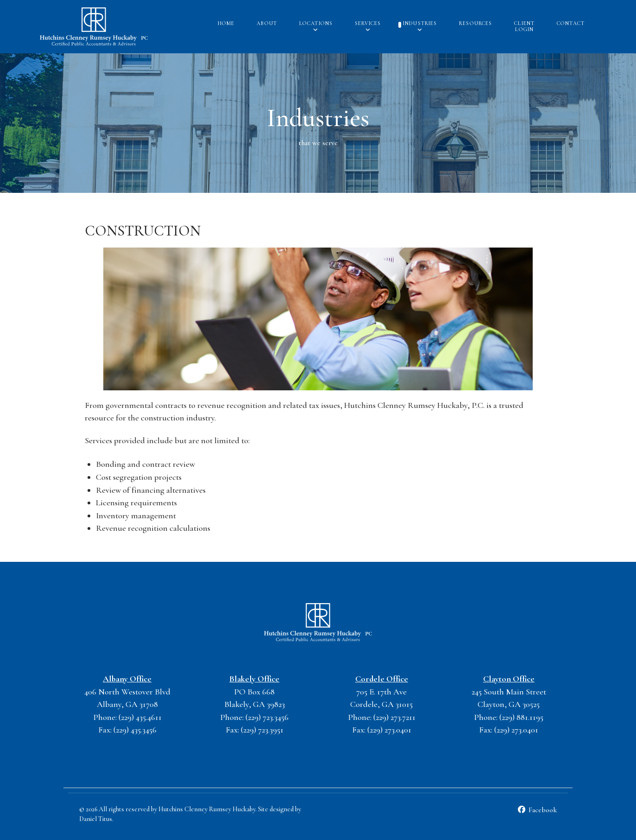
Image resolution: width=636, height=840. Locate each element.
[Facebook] (537, 810)
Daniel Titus (96, 819)
